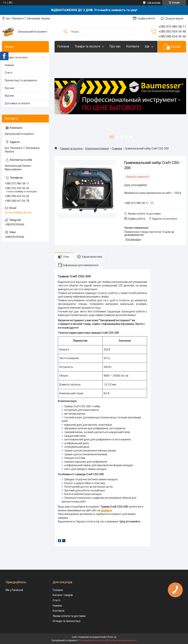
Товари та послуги (87, 46)
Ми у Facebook (14, 590)
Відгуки (9, 96)
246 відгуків (154, 3)
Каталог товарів (63, 595)
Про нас (115, 46)
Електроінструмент (97, 148)
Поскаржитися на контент (92, 640)
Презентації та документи (21, 80)
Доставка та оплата (17, 103)
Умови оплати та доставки (69, 616)
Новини (9, 65)
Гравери (117, 148)
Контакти (133, 46)
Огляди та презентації (67, 621)
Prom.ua (112, 637)
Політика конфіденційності (122, 640)
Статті (9, 73)
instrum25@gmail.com (18, 212)
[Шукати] (65, 32)
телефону (106, 510)
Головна (63, 46)
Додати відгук (175, 18)
